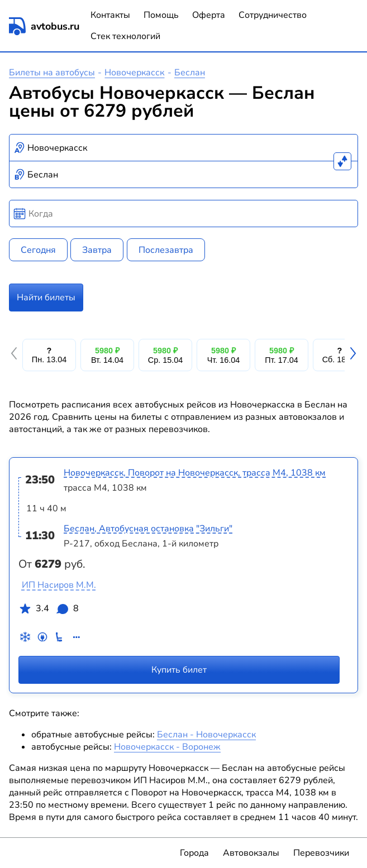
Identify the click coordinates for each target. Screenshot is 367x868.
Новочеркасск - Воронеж (167, 747)
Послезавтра (166, 250)
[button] (16, 355)
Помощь (161, 15)
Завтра (97, 250)
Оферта (209, 15)
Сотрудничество (273, 15)
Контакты (110, 15)
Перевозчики (321, 853)
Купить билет (179, 670)
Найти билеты (46, 298)
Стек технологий (125, 36)
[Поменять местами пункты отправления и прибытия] (342, 161)
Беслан (190, 73)
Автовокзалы (251, 853)
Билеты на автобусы (52, 73)
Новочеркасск (134, 73)
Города (194, 853)
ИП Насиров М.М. (59, 585)
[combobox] (183, 148)
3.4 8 (49, 611)
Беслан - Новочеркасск (206, 735)
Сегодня (38, 250)
